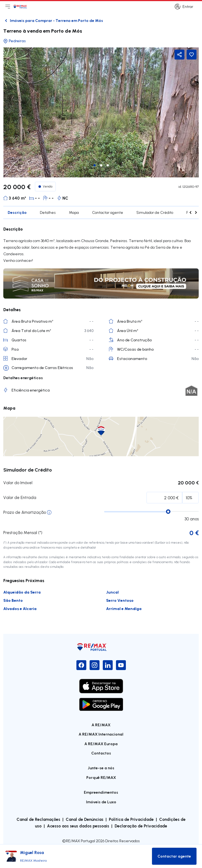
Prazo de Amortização (25, 512)
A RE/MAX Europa (101, 744)
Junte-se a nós (101, 768)
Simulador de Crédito (155, 212)
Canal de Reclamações (38, 819)
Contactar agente (108, 212)
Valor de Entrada (20, 497)
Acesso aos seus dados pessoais (78, 826)
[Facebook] (81, 665)
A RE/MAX (101, 725)
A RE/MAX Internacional (101, 734)
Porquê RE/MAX (101, 777)
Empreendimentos (101, 792)
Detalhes (48, 212)
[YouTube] (121, 665)
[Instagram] (95, 665)
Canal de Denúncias (85, 819)
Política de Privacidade (131, 819)
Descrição (17, 212)
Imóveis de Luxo (101, 802)
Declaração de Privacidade (141, 826)
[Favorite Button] (192, 55)
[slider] (168, 512)
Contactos (101, 753)
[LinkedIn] (108, 665)
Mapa (74, 212)
